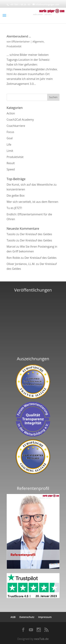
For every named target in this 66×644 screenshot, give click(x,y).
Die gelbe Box (16, 196)
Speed (11, 169)
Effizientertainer (21, 42)
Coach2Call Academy (20, 120)
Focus (10, 132)
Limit (10, 151)
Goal (10, 138)
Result (11, 163)
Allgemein (38, 42)
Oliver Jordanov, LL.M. (21, 264)
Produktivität (14, 46)
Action (11, 113)
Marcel (11, 247)
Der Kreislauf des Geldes (36, 234)
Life (9, 145)
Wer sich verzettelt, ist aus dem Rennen (32, 202)
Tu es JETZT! (14, 208)
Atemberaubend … (19, 36)
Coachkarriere (16, 126)
